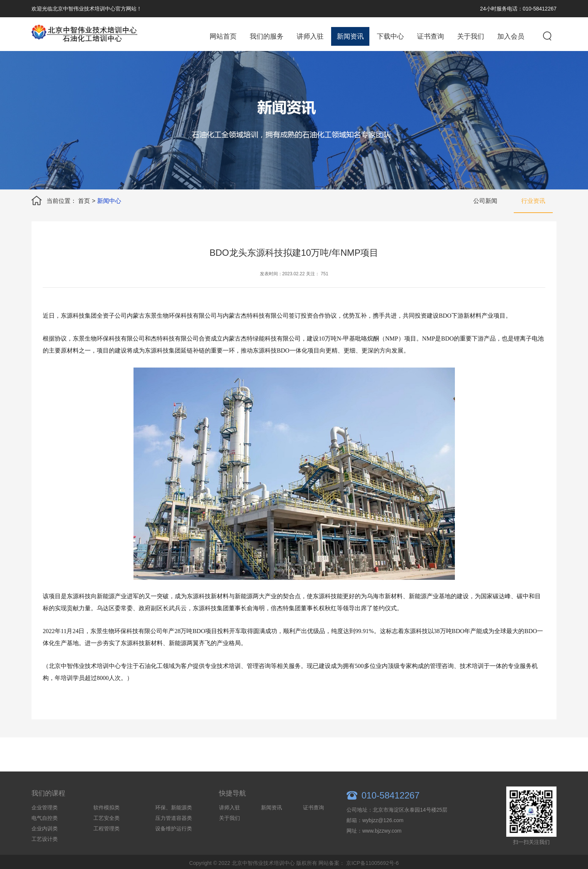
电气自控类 (45, 832)
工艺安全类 (106, 832)
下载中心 (390, 36)
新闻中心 (109, 201)
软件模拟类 (106, 822)
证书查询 (430, 36)
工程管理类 (106, 843)
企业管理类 (45, 822)
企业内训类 (45, 843)
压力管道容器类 (174, 832)
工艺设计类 (45, 853)
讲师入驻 (310, 36)
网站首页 (223, 36)
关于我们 (471, 36)
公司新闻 (485, 201)
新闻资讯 (350, 36)
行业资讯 (533, 201)
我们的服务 (267, 36)
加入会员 (511, 36)
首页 (84, 201)
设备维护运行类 (174, 843)
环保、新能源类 (174, 822)
